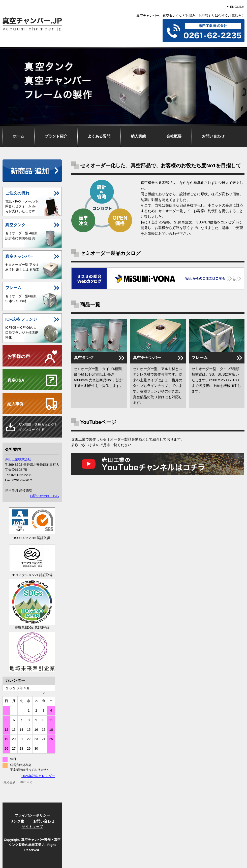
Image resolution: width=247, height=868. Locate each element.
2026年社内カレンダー (38, 776)
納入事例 (15, 404)
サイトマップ (32, 827)
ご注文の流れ (17, 193)
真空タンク (84, 358)
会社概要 (174, 136)
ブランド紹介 (56, 136)
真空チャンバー (147, 358)
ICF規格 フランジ (21, 319)
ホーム (19, 136)
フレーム (200, 358)
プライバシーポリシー (32, 815)
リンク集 (17, 821)
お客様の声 (19, 356)
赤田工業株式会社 (18, 459)
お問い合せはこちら (44, 496)
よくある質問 (99, 136)
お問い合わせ (213, 136)
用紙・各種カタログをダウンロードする (38, 427)
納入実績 (138, 136)
